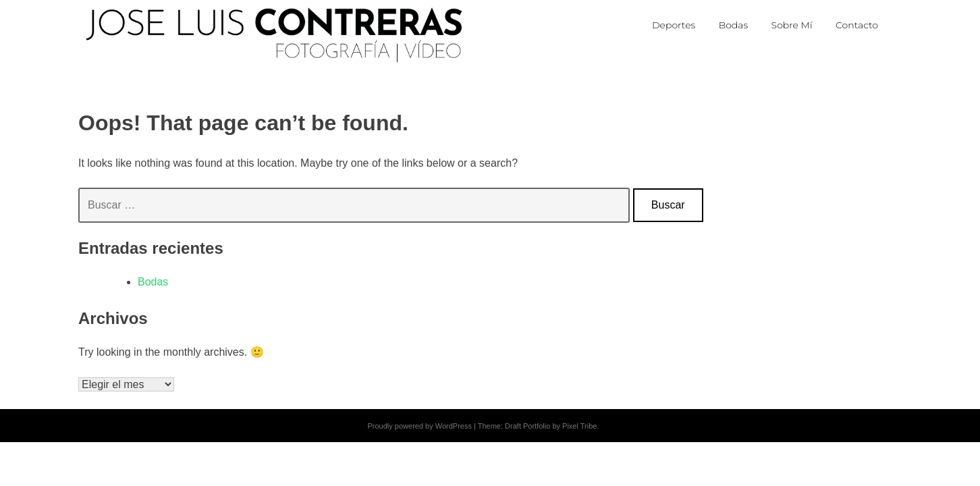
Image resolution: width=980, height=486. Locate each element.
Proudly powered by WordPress (419, 426)
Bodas (153, 282)
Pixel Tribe (579, 426)
